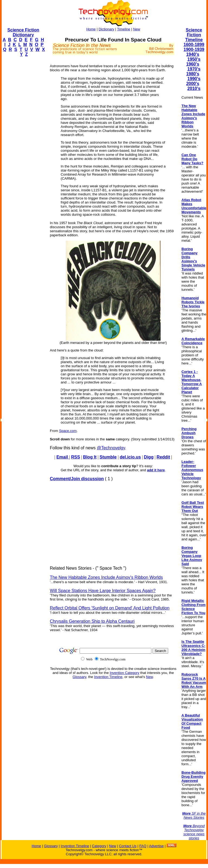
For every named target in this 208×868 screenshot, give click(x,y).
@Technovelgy (111, 448)
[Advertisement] (23, 143)
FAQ (143, 846)
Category (99, 846)
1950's (194, 59)
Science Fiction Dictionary (23, 32)
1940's (193, 54)
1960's (193, 64)
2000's (193, 84)
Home (91, 29)
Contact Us (128, 846)
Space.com (68, 431)
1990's (194, 79)
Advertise (156, 846)
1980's (193, 74)
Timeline (124, 29)
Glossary (79, 677)
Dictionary (106, 29)
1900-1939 (194, 49)
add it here (156, 470)
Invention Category (124, 673)
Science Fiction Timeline (194, 35)
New (136, 29)
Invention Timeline (108, 677)
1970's (194, 69)
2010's (194, 88)
